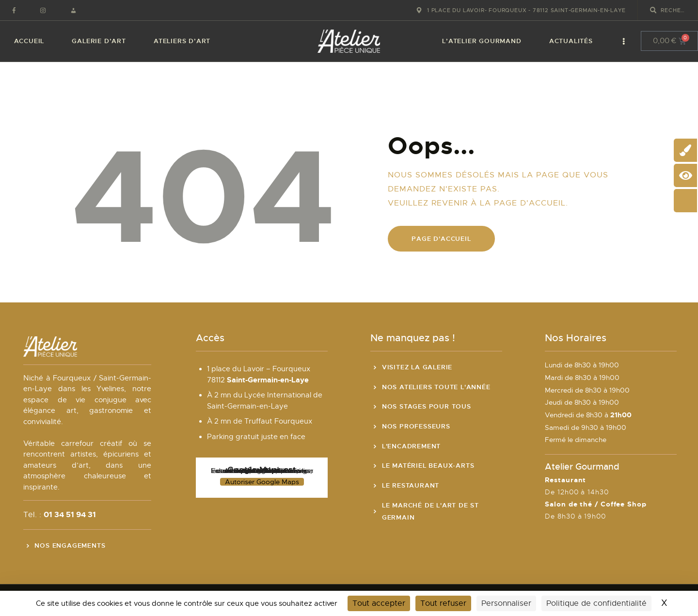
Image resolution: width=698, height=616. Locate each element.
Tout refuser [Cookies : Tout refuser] (443, 603)
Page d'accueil (441, 239)
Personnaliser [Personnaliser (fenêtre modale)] (506, 603)
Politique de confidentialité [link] (596, 603)
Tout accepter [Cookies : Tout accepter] (379, 603)
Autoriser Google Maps (262, 482)
